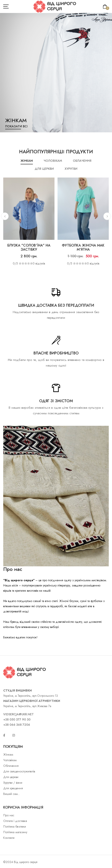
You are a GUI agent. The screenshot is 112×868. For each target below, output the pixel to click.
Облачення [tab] (82, 161)
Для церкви (11, 777)
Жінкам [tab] (27, 161)
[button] (5, 216)
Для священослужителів (19, 771)
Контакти (9, 838)
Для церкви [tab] (44, 169)
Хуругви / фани (13, 783)
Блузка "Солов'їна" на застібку (29, 247)
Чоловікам (10, 760)
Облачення (11, 766)
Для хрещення (13, 788)
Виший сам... (11, 794)
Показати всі (16, 126)
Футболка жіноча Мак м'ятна (83, 247)
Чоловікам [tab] (53, 161)
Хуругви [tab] (71, 169)
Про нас (9, 815)
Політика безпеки (15, 826)
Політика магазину (15, 832)
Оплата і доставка (15, 821)
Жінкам (8, 754)
